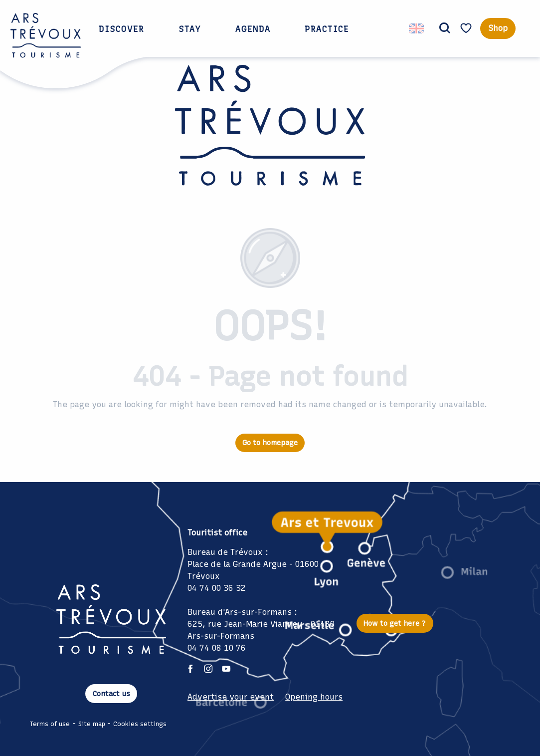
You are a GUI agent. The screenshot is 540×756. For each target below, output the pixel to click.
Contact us (111, 694)
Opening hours (314, 697)
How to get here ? (395, 623)
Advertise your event (231, 697)
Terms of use (50, 724)
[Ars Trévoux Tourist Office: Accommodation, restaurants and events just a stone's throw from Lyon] (270, 132)
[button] (445, 28)
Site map (92, 724)
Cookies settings (140, 724)
